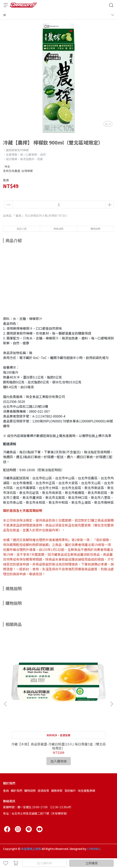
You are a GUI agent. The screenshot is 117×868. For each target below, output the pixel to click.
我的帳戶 (70, 791)
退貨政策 (43, 791)
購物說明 (30, 791)
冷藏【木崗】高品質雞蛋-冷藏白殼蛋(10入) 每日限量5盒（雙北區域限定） (58, 746)
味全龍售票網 (86, 791)
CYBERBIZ (94, 849)
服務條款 (57, 791)
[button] (112, 704)
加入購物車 (44, 863)
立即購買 (92, 863)
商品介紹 (22, 229)
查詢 (6, 791)
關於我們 (16, 791)
